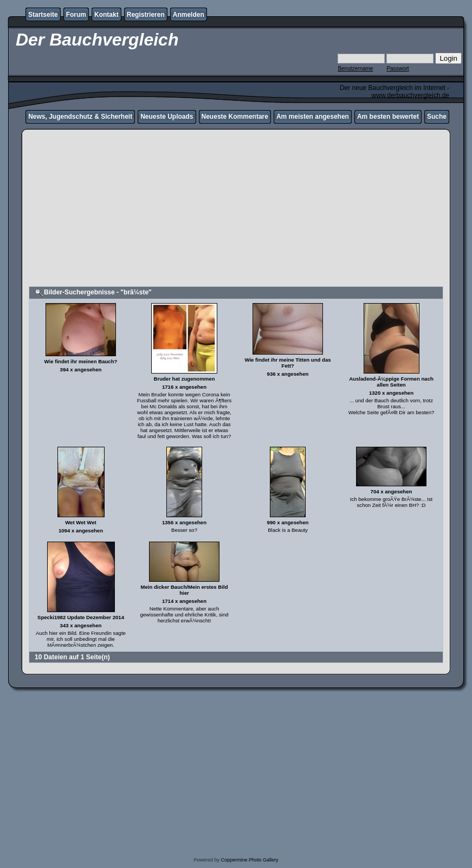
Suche (437, 117)
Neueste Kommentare (235, 117)
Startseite (43, 15)
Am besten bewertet (388, 117)
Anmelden (189, 15)
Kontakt (106, 15)
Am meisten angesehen (313, 117)
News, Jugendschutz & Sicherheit (80, 117)
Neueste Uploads (167, 117)
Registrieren (146, 15)
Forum (76, 15)
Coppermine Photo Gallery (249, 860)
